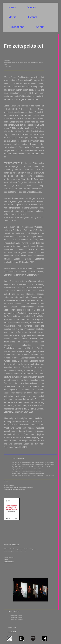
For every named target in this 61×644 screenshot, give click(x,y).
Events (33, 17)
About (40, 27)
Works (32, 7)
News (12, 7)
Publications (16, 27)
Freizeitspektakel (9, 562)
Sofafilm (6, 560)
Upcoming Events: (14, 611)
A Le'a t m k (12, 632)
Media (12, 17)
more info (16, 545)
